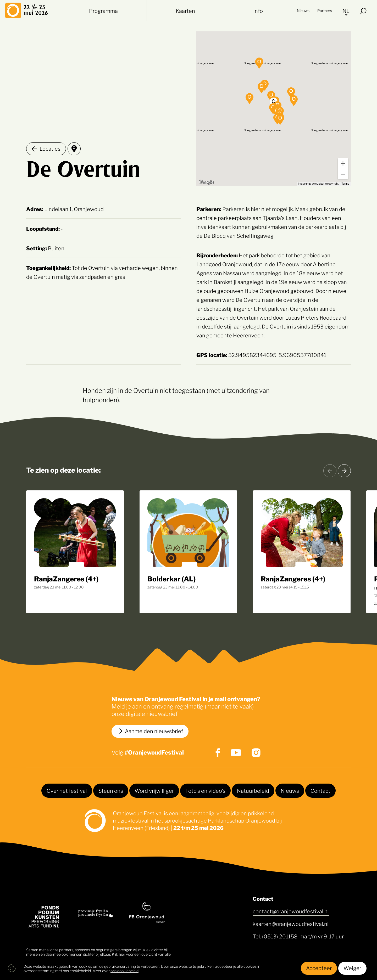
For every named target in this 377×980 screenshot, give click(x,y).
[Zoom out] (343, 174)
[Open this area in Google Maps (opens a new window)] (206, 182)
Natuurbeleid (253, 790)
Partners (325, 10)
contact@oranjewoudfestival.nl (291, 911)
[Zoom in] (343, 163)
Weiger (352, 968)
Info (258, 10)
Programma (103, 10)
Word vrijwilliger (154, 790)
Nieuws (303, 10)
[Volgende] (344, 471)
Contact (320, 790)
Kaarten (185, 10)
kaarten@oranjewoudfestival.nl (291, 924)
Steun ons (111, 790)
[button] (294, 101)
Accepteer (319, 968)
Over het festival (67, 790)
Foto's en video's (205, 790)
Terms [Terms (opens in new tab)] (345, 184)
